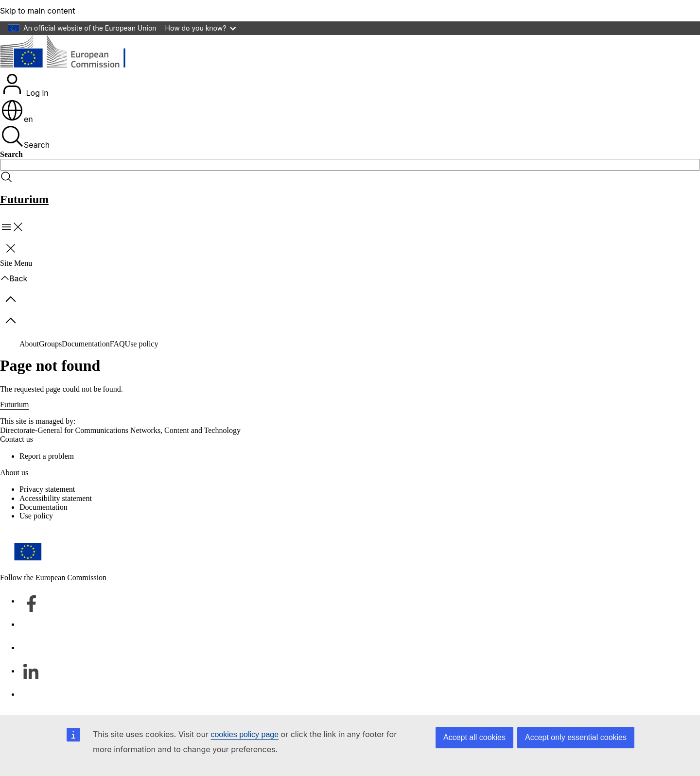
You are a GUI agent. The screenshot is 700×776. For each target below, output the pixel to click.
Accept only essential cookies (576, 737)
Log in (25, 85)
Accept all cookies (474, 737)
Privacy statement (47, 489)
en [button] (17, 119)
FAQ (117, 344)
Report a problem (47, 456)
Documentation (86, 344)
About (29, 344)
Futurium (24, 199)
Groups (50, 344)
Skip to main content (38, 11)
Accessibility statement (56, 498)
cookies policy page (245, 734)
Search (25, 137)
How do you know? (201, 28)
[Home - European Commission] (71, 53)
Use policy (142, 344)
